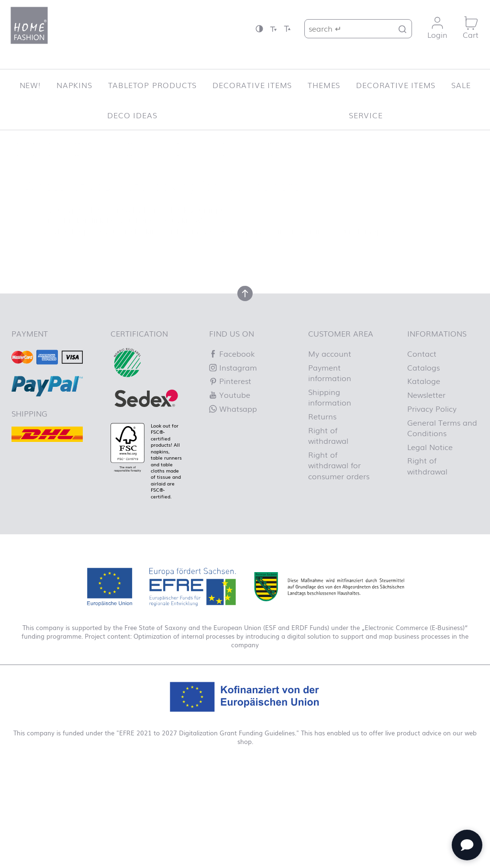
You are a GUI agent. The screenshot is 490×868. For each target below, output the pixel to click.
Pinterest (230, 381)
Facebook (232, 353)
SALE (461, 85)
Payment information (330, 372)
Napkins (74, 85)
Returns (322, 416)
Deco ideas (132, 115)
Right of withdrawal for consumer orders (339, 465)
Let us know (179, 220)
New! (30, 85)
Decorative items (252, 85)
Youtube (230, 395)
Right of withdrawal (328, 435)
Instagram (233, 367)
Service (366, 115)
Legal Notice (430, 447)
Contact (422, 353)
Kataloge (424, 381)
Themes (324, 85)
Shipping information (330, 397)
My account (330, 353)
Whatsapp (233, 408)
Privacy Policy (432, 408)
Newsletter (426, 395)
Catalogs (423, 367)
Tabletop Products (153, 85)
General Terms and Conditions (442, 428)
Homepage (374, 231)
